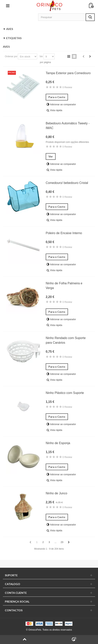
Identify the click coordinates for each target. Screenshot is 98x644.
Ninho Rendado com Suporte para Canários (66, 340)
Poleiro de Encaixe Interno (64, 233)
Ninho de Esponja (58, 443)
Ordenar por (11, 56)
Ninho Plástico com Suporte (65, 393)
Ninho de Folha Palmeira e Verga (64, 286)
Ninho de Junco (56, 493)
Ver (41, 56)
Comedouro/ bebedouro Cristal (67, 183)
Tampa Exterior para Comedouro (68, 73)
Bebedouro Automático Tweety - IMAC (68, 126)
